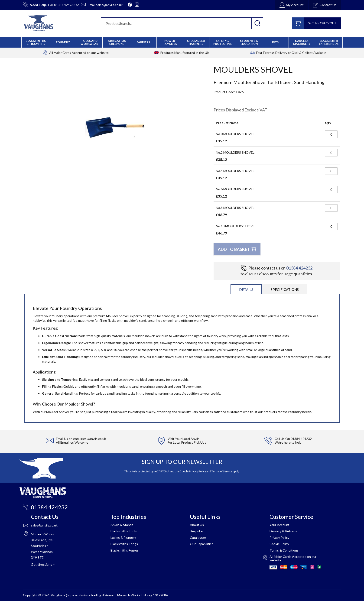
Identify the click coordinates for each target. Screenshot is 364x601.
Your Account (279, 525)
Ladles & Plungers (123, 538)
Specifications (285, 289)
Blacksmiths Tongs (124, 544)
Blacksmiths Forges (125, 550)
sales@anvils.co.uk (109, 5)
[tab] (246, 289)
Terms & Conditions (284, 550)
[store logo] (39, 23)
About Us (197, 525)
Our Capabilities (202, 544)
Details (246, 289)
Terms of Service (222, 471)
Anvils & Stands (122, 525)
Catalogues (198, 538)
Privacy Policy (197, 471)
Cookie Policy (279, 544)
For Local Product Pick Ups (187, 442)
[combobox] (182, 23)
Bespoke (196, 531)
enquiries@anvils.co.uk (89, 439)
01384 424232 (65, 5)
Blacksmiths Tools (124, 531)
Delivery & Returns (283, 531)
